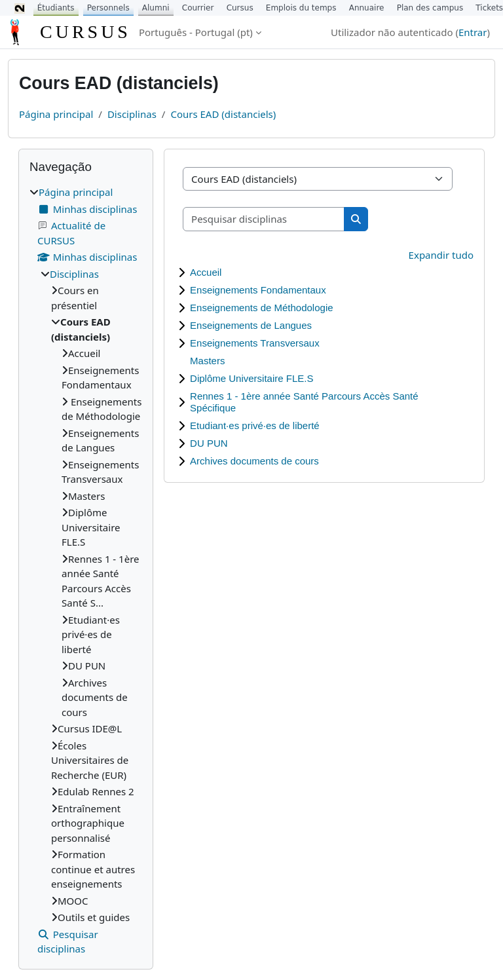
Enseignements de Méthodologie (261, 308)
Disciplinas (132, 114)
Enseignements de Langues (251, 325)
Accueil (206, 272)
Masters (207, 361)
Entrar (473, 32)
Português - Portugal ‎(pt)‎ (196, 32)
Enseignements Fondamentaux (258, 290)
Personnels (108, 8)
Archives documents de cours (254, 461)
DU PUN (209, 443)
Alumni (156, 8)
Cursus (240, 8)
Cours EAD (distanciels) (223, 114)
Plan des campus (430, 8)
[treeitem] (86, 571)
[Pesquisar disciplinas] (264, 219)
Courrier (198, 8)
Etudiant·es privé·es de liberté (255, 425)
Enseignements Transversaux (255, 343)
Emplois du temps (301, 8)
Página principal (56, 114)
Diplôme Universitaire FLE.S (251, 378)
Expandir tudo (441, 255)
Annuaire (367, 8)
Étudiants (56, 8)
